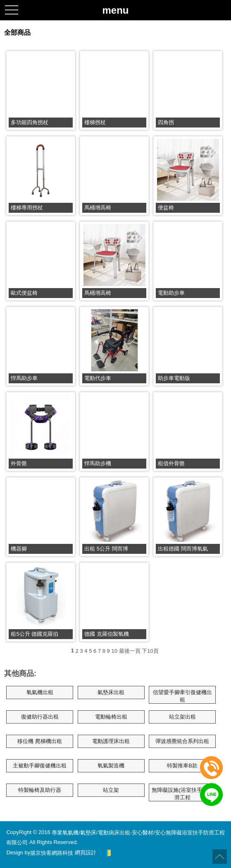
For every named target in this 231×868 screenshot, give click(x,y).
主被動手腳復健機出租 (40, 766)
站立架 (111, 790)
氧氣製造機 (111, 766)
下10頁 (150, 651)
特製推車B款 (182, 766)
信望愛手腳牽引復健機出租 (182, 696)
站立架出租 (182, 717)
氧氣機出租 (40, 692)
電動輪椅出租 (111, 717)
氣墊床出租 (111, 692)
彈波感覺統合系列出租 (182, 741)
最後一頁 (130, 651)
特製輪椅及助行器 (40, 790)
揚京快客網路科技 (52, 852)
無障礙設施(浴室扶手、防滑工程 (182, 794)
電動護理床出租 (111, 741)
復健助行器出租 (40, 717)
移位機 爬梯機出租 (40, 741)
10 (114, 651)
